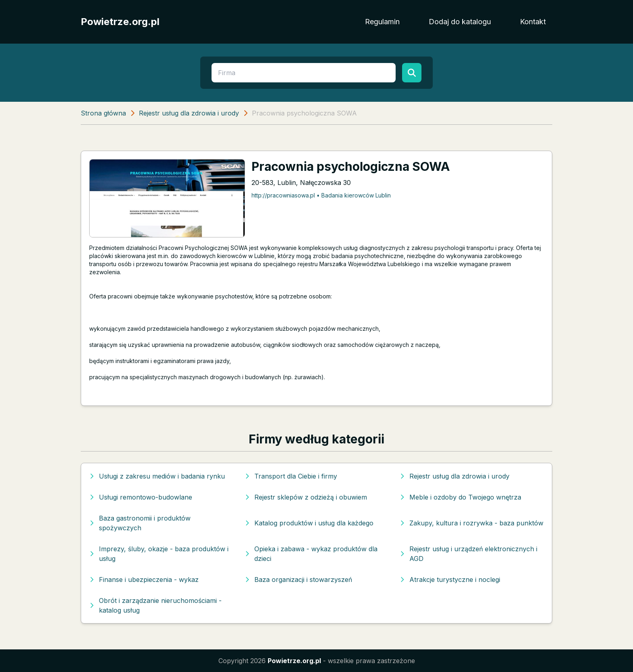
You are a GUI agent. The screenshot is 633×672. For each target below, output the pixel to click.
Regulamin (382, 22)
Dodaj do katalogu (460, 22)
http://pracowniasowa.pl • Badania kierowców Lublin (321, 195)
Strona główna (103, 113)
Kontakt (533, 22)
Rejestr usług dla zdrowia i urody (189, 113)
